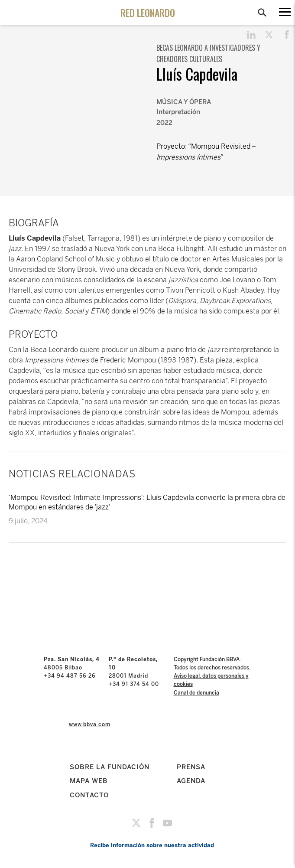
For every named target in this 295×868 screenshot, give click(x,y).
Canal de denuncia (196, 693)
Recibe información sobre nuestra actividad (152, 845)
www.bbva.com (90, 724)
